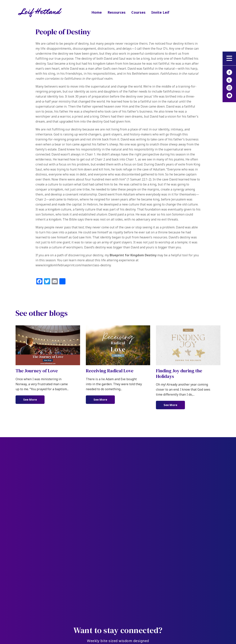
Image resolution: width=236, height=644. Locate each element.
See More (34, 399)
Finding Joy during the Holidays (179, 373)
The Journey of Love (37, 371)
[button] (229, 58)
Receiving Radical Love (110, 371)
